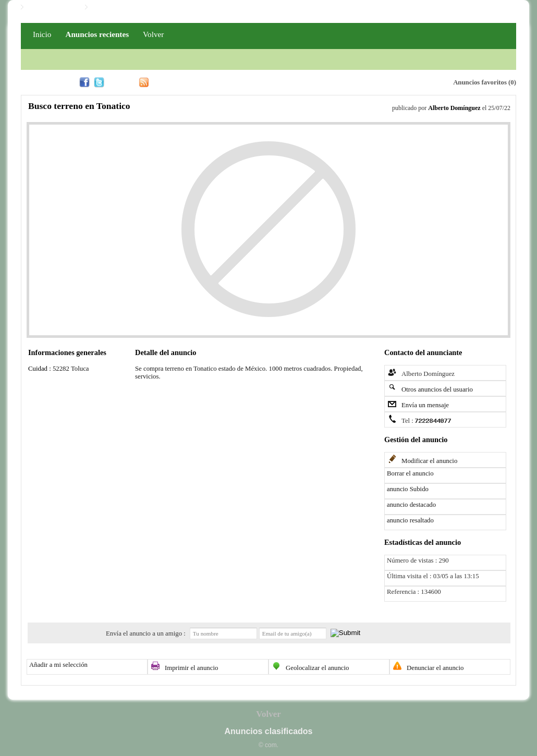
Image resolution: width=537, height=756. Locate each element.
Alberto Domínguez (454, 108)
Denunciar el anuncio (435, 668)
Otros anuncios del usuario (437, 389)
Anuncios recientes (97, 34)
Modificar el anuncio (429, 461)
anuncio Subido (408, 489)
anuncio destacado (411, 505)
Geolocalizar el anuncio (318, 668)
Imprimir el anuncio (191, 668)
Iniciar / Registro (52, 7)
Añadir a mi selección (58, 665)
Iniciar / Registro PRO (123, 7)
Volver (153, 34)
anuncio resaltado (410, 520)
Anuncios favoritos (480, 82)
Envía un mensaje (425, 405)
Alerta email (396, 81)
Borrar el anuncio (410, 473)
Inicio (42, 34)
